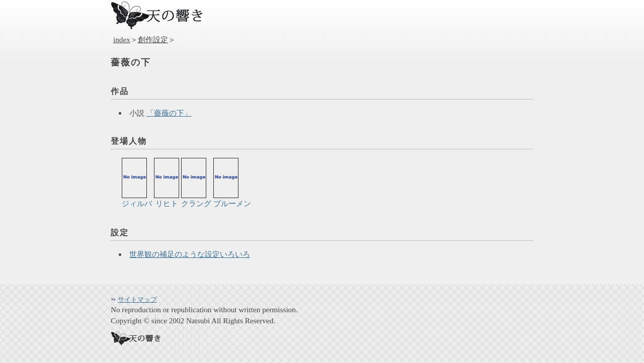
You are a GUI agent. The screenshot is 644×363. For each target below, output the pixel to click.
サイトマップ (137, 299)
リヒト (167, 183)
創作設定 (153, 39)
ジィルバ (137, 183)
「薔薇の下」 (169, 113)
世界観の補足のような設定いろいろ (190, 254)
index (122, 39)
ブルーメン (232, 183)
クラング (196, 183)
